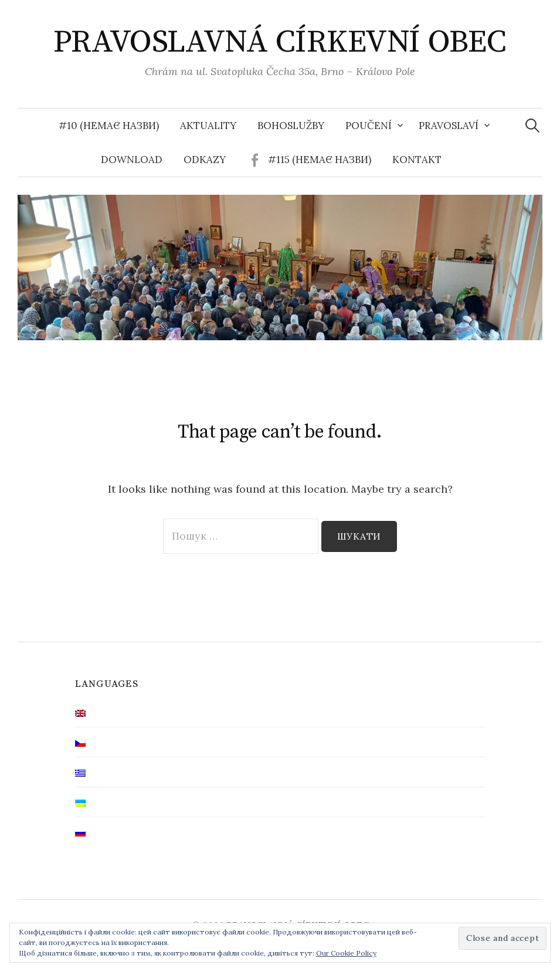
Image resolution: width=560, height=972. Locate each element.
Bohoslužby (291, 126)
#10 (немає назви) (109, 126)
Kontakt (417, 160)
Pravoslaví (449, 126)
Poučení (369, 126)
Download (132, 160)
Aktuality (208, 126)
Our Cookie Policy (346, 953)
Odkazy (205, 160)
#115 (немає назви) (320, 160)
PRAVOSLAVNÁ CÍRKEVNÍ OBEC (280, 42)
